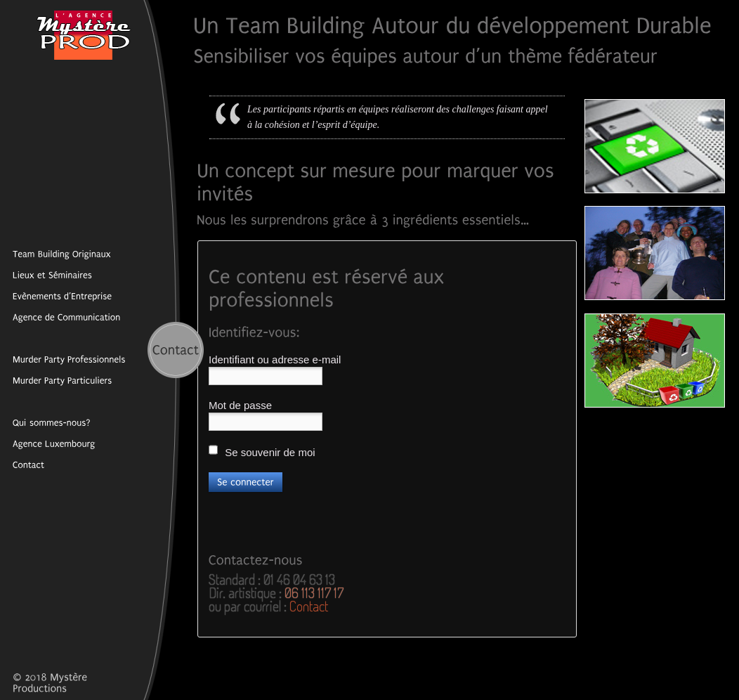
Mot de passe (240, 405)
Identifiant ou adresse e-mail (275, 359)
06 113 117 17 (314, 592)
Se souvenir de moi (262, 451)
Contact (309, 606)
